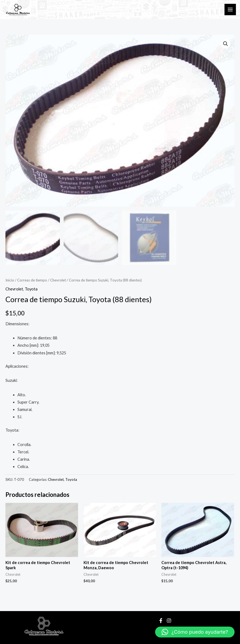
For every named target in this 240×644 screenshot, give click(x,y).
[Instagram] (169, 621)
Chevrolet (58, 280)
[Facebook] (161, 621)
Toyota (31, 289)
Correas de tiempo (32, 280)
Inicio (10, 280)
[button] (226, 44)
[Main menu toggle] (230, 10)
